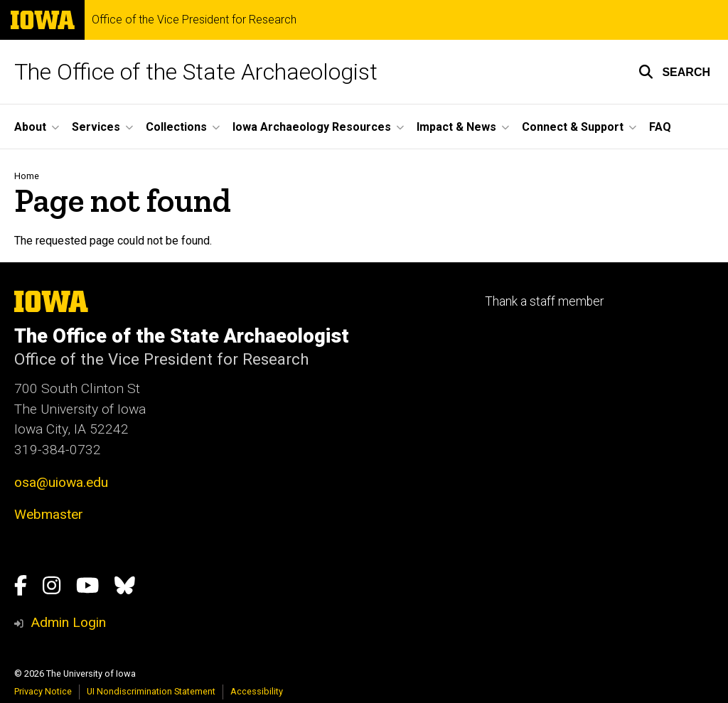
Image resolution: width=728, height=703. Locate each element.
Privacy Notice (43, 691)
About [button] (30, 127)
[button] (674, 72)
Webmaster (49, 514)
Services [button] (96, 127)
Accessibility (257, 691)
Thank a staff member (544, 301)
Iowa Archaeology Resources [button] (312, 127)
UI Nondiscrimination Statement (151, 691)
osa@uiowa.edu (61, 482)
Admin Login (68, 622)
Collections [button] (176, 127)
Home (27, 176)
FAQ (660, 127)
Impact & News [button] (456, 127)
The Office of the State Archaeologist (196, 72)
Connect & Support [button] (573, 127)
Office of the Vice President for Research (194, 20)
